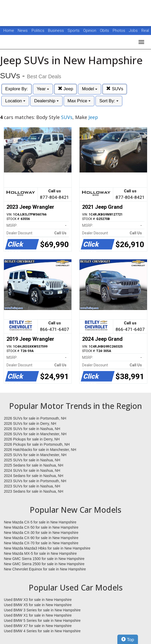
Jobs (134, 31)
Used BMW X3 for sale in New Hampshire (38, 600)
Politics (38, 31)
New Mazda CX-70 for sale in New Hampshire (41, 543)
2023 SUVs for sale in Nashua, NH (32, 486)
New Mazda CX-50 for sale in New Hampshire (41, 527)
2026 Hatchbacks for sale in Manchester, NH (40, 450)
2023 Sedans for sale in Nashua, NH (34, 491)
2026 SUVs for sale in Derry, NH (30, 424)
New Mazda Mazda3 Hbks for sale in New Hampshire (47, 548)
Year (43, 89)
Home (9, 31)
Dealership (46, 101)
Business (56, 31)
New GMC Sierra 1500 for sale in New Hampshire (44, 559)
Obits (105, 31)
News (23, 31)
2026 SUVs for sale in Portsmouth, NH (35, 418)
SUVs (115, 89)
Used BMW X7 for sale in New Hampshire (38, 626)
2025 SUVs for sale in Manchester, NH (35, 455)
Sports (74, 31)
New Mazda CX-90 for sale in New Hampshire (41, 538)
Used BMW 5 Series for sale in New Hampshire (42, 621)
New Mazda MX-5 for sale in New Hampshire (40, 553)
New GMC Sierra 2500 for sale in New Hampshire (44, 564)
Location (15, 101)
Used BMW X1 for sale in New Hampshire (38, 615)
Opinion (90, 31)
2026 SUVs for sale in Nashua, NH (32, 429)
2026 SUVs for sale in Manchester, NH (35, 434)
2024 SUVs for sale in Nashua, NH (32, 470)
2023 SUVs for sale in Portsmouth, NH (35, 481)
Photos (119, 31)
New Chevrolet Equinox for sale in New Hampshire (45, 569)
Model (90, 89)
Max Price (79, 101)
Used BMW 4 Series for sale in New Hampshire (42, 631)
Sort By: (109, 101)
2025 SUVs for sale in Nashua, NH (32, 460)
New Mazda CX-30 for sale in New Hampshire (41, 533)
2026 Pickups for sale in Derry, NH (32, 439)
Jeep (66, 89)
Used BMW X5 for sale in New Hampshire (38, 605)
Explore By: (17, 89)
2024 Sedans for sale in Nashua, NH (34, 476)
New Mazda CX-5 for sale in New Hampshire (40, 522)
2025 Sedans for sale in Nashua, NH (34, 465)
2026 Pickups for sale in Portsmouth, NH (37, 444)
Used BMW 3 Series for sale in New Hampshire (42, 610)
